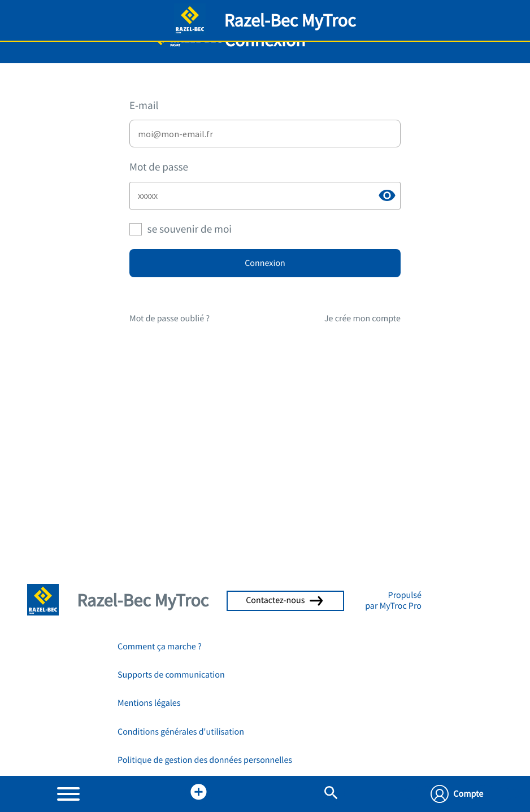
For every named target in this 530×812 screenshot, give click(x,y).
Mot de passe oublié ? (170, 318)
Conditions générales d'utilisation (181, 732)
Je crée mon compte (362, 318)
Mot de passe (159, 167)
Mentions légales (149, 703)
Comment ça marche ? (160, 647)
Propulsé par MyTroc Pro (393, 600)
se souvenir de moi (190, 229)
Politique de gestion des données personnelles (205, 760)
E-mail (144, 106)
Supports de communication (171, 675)
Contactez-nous (285, 600)
